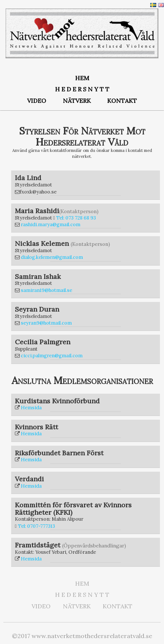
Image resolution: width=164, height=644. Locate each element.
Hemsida (31, 408)
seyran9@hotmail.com (46, 323)
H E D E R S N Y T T (82, 89)
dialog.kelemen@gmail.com (52, 257)
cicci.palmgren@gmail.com (52, 356)
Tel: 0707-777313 (36, 526)
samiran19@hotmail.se (46, 290)
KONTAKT (122, 101)
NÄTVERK (77, 101)
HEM (82, 78)
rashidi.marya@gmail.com (51, 225)
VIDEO (37, 101)
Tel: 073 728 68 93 (76, 218)
